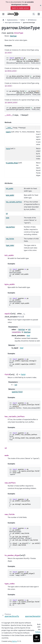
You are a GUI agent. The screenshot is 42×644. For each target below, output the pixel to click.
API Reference (32, 20)
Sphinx (15, 641)
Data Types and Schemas (13, 22)
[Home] (3, 20)
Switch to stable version (20, 8)
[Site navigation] (3, 14)
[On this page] (39, 14)
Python (23, 20)
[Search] (34, 14)
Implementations (12, 20)
